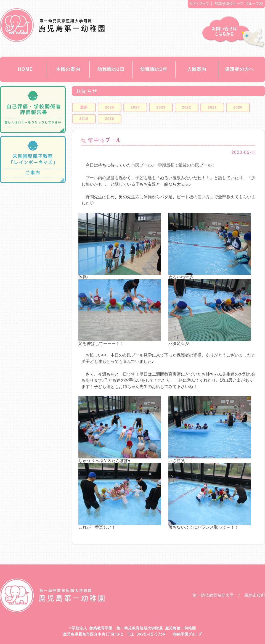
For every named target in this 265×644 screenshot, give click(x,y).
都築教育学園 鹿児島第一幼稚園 (52, 25)
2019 (84, 119)
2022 (187, 107)
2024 (135, 107)
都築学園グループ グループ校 (239, 4)
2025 (110, 107)
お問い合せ (234, 32)
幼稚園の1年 (154, 69)
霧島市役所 (255, 595)
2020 (238, 107)
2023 (161, 107)
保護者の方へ (240, 69)
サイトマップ (199, 4)
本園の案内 (68, 69)
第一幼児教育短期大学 (213, 595)
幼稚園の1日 (111, 69)
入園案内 (197, 69)
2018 (110, 119)
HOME (25, 69)
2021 (212, 107)
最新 (84, 107)
